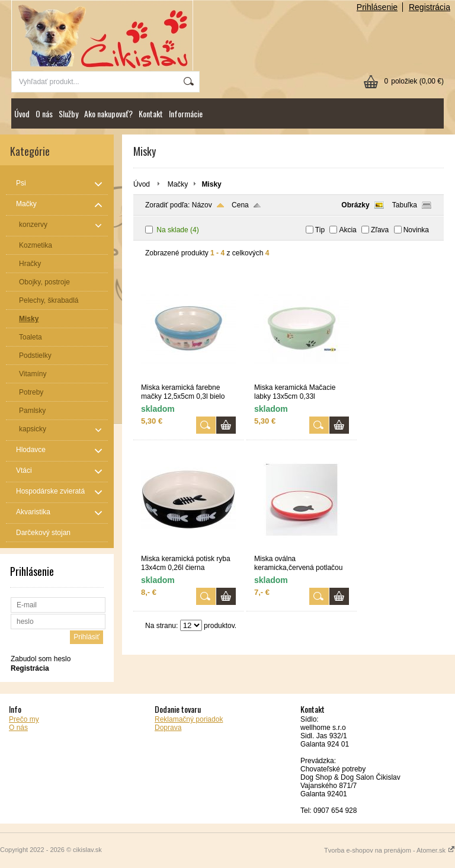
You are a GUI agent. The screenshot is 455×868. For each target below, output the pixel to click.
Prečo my (24, 719)
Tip (320, 230)
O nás (44, 113)
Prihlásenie (377, 7)
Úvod (22, 113)
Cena (240, 205)
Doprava (168, 728)
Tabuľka (405, 205)
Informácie (186, 113)
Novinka (416, 230)
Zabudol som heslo (41, 659)
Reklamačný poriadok (189, 719)
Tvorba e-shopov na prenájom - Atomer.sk (390, 850)
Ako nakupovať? (108, 113)
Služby (68, 113)
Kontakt (151, 113)
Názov (202, 205)
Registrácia (430, 7)
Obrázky (355, 205)
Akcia (347, 230)
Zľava (380, 230)
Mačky (178, 184)
